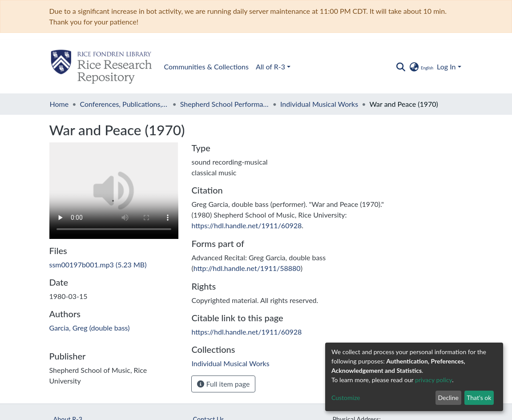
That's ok (479, 398)
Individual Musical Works (319, 104)
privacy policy (433, 380)
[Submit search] (401, 67)
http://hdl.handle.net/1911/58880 (247, 268)
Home (59, 104)
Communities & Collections (206, 67)
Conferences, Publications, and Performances (124, 104)
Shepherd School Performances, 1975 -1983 (225, 104)
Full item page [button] (223, 384)
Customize (346, 398)
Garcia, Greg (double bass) (90, 328)
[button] (421, 67)
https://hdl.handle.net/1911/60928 (246, 225)
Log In (446, 67)
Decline (448, 398)
